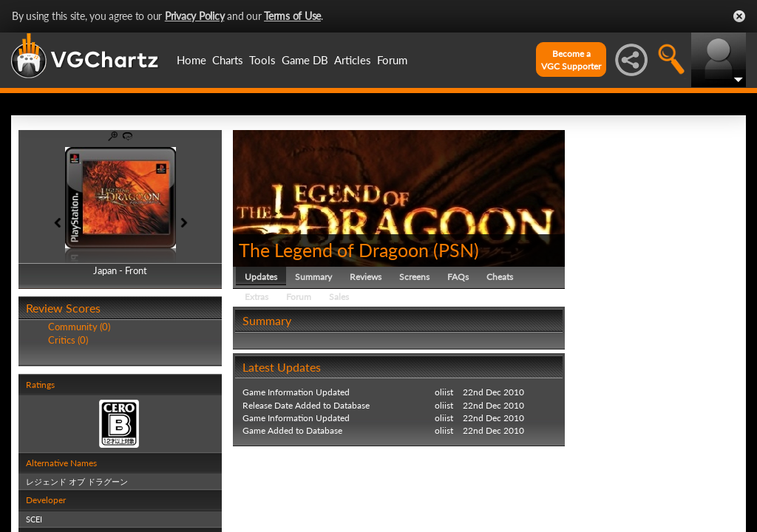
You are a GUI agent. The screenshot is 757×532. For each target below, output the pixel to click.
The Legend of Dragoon (334, 250)
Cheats (500, 277)
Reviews (366, 277)
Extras (257, 297)
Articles (353, 60)
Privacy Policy (195, 16)
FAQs (458, 277)
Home (191, 60)
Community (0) (79, 327)
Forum (392, 60)
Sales (339, 297)
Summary (313, 277)
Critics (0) (68, 340)
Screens (414, 277)
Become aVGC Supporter (571, 60)
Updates (261, 277)
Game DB (305, 60)
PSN (456, 250)
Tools (262, 60)
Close (739, 16)
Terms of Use (292, 16)
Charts (228, 60)
